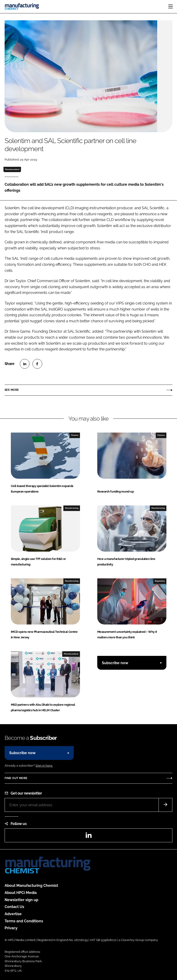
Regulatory (160, 581)
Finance (75, 435)
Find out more (16, 778)
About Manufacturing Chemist (31, 886)
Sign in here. (44, 766)
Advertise (13, 914)
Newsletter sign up (21, 900)
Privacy (11, 928)
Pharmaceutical (12, 169)
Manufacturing (72, 508)
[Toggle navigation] (171, 6)
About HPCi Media (21, 893)
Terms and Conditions (24, 921)
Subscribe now (115, 663)
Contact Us (14, 907)
